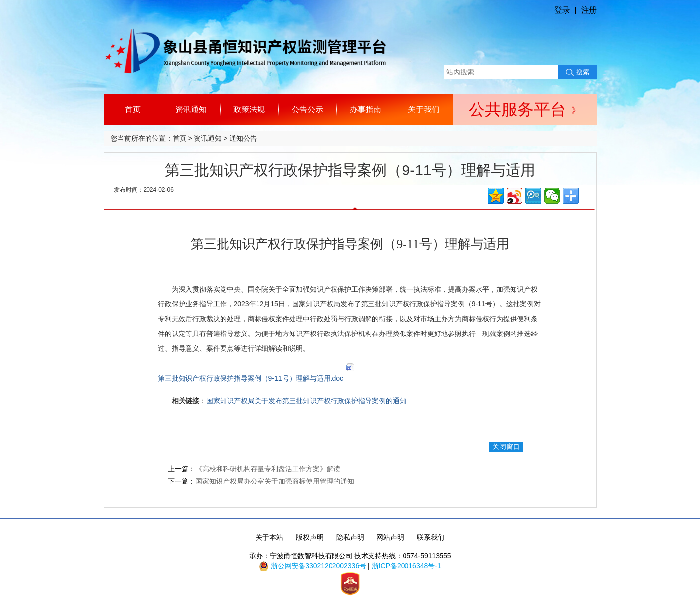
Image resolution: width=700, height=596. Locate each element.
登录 (562, 10)
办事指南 (366, 109)
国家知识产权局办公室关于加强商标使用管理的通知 (275, 481)
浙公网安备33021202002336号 (318, 566)
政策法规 (249, 109)
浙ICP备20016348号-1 (406, 566)
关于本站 (269, 537)
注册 (589, 10)
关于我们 (424, 109)
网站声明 (390, 537)
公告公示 (307, 109)
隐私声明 (350, 537)
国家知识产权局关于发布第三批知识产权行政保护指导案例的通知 (306, 401)
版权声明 (310, 537)
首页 (133, 109)
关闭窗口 (506, 447)
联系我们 (431, 537)
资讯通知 (191, 109)
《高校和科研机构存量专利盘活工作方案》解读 (268, 469)
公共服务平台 (525, 109)
